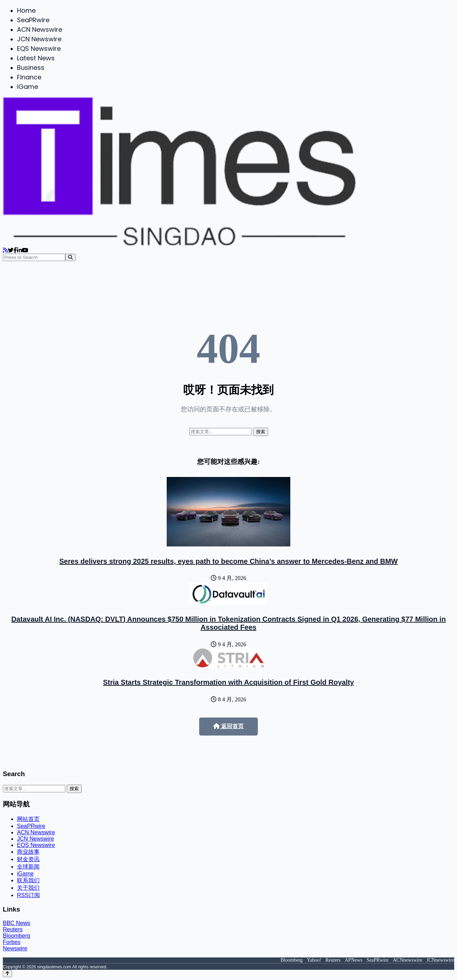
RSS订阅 (28, 895)
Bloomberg (16, 936)
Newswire (15, 948)
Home (26, 10)
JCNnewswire (440, 960)
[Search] (70, 257)
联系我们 (28, 880)
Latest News (36, 58)
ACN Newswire (40, 29)
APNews (354, 960)
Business (31, 68)
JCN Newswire (39, 39)
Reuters (13, 929)
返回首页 (228, 726)
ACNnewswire (407, 960)
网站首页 (28, 819)
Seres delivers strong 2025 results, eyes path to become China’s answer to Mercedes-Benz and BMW (228, 561)
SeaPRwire (33, 20)
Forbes (12, 942)
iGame (28, 87)
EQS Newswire (39, 49)
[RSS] (5, 250)
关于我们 (28, 888)
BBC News (16, 923)
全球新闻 (28, 867)
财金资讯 (28, 859)
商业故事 (28, 852)
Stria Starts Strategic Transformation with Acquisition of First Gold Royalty (228, 682)
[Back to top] (7, 973)
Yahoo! (314, 960)
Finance (29, 77)
